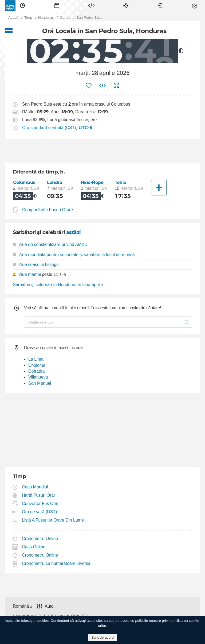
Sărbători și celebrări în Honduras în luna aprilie (58, 285)
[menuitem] (22, 5)
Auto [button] (49, 606)
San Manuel (40, 383)
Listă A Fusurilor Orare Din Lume (53, 520)
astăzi (74, 232)
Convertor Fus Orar (40, 504)
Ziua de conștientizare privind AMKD (50, 244)
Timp (22, 5)
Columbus (24, 182)
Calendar (57, 5)
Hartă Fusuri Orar (39, 495)
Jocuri (126, 5)
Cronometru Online (40, 539)
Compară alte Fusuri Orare (48, 210)
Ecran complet (116, 86)
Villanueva (38, 377)
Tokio (121, 182)
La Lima (36, 359)
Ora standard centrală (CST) (49, 128)
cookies (43, 621)
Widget (91, 5)
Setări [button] (195, 5)
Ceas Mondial (35, 487)
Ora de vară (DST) (40, 512)
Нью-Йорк (92, 182)
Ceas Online (34, 547)
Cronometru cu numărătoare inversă (56, 563)
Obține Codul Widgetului (102, 86)
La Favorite (89, 86)
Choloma (37, 365)
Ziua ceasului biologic (36, 265)
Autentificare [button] (160, 5)
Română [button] (21, 606)
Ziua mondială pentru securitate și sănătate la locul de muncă (74, 255)
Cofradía (36, 371)
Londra (55, 182)
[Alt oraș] (159, 188)
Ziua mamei (30, 274)
